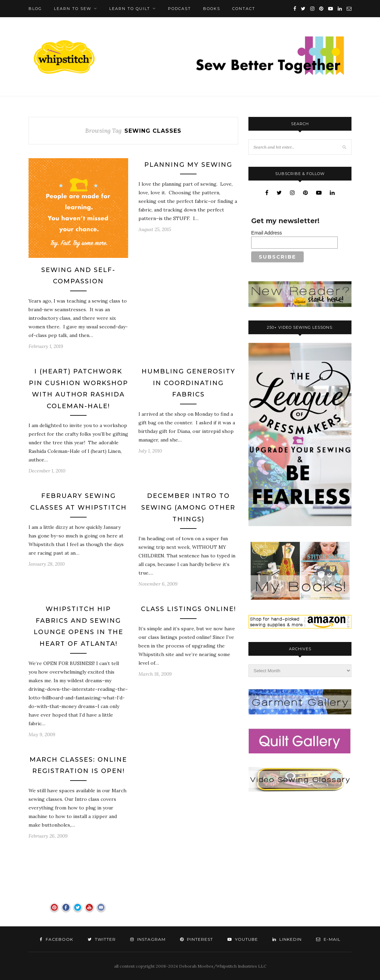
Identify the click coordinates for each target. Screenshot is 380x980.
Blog (35, 9)
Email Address (266, 233)
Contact (244, 9)
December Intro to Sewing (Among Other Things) (188, 507)
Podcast (180, 9)
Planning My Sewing (188, 165)
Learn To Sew (73, 9)
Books (212, 9)
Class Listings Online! (188, 609)
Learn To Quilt (130, 9)
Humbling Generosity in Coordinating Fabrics (188, 383)
